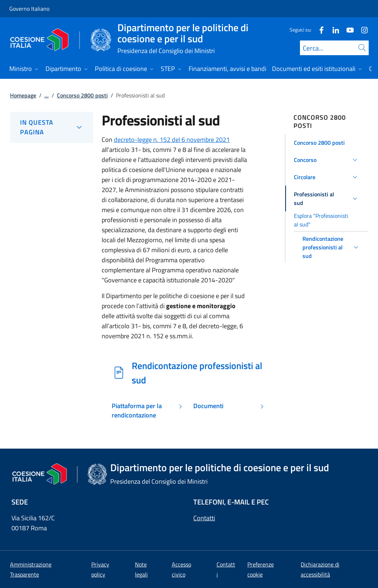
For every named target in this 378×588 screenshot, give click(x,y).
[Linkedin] (333, 30)
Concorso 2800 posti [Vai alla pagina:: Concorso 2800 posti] (82, 95)
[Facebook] (319, 30)
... (47, 95)
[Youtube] (347, 30)
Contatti (204, 518)
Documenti (208, 406)
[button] (327, 143)
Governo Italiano (29, 9)
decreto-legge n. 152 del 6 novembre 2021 (172, 140)
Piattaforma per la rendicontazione (137, 411)
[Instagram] (362, 30)
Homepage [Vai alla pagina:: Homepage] (23, 95)
